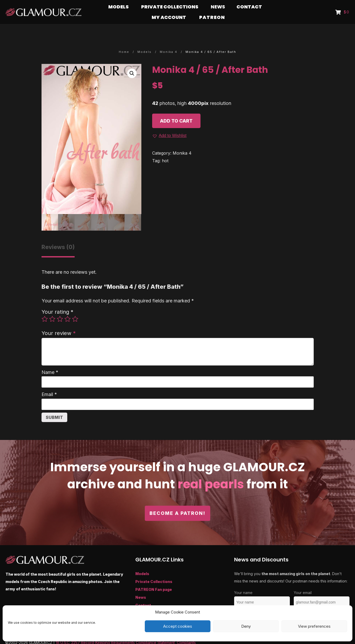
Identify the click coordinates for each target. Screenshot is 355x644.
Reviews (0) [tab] (58, 237)
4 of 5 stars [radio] (68, 309)
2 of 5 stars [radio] (52, 309)
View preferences (314, 626)
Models (142, 563)
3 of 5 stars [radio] (60, 309)
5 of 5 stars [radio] (75, 309)
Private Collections (154, 571)
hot (165, 150)
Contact (143, 595)
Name (50, 362)
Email (49, 384)
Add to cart (176, 111)
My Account (147, 603)
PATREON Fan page (154, 579)
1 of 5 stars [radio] (45, 309)
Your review (59, 323)
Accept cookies (178, 626)
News (141, 587)
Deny (246, 626)
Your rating (57, 301)
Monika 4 (182, 143)
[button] (132, 63)
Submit (54, 407)
